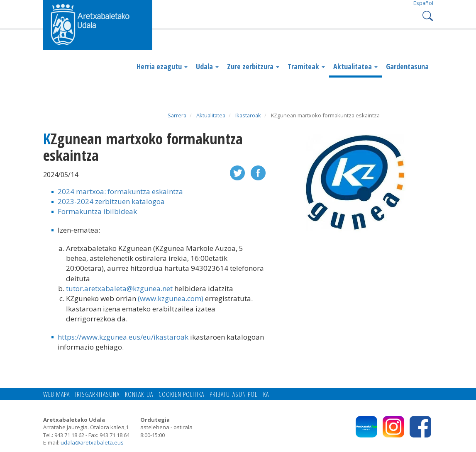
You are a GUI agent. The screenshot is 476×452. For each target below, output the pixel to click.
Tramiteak (306, 66)
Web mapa (56, 394)
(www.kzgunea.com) (171, 298)
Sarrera (177, 115)
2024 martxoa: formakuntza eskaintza (120, 191)
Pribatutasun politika (239, 394)
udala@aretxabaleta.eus (92, 442)
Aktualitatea (355, 66)
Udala (207, 66)
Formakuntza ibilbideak (97, 211)
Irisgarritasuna (97, 394)
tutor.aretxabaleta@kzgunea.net (119, 288)
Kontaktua (139, 394)
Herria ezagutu (162, 66)
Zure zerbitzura (253, 66)
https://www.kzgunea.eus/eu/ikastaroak (123, 337)
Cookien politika (181, 394)
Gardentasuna (407, 66)
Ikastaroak (248, 115)
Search (427, 15)
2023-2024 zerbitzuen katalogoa (111, 201)
